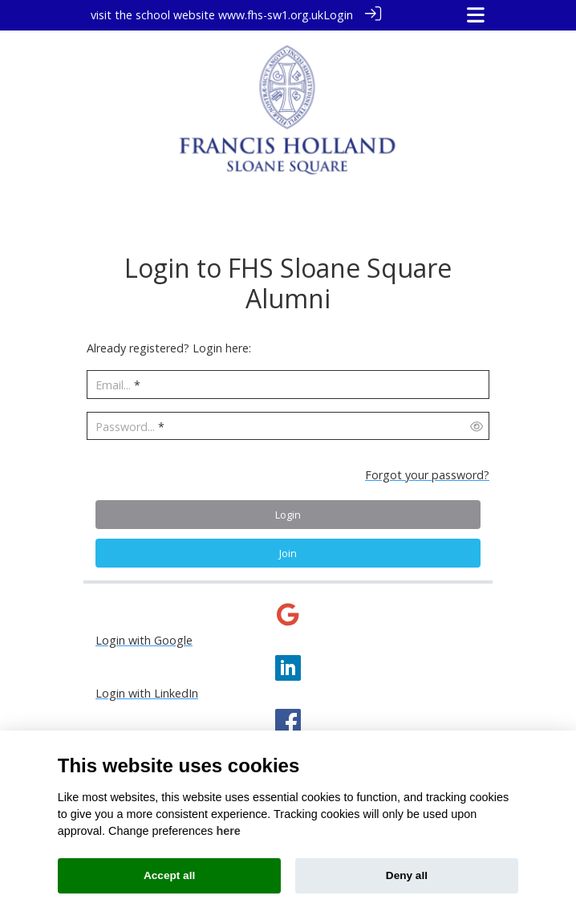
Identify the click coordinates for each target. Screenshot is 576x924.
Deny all (407, 875)
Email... (113, 384)
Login (338, 15)
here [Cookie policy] (228, 831)
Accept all (169, 875)
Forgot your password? (427, 474)
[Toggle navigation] (476, 15)
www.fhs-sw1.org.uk (271, 15)
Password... (125, 426)
